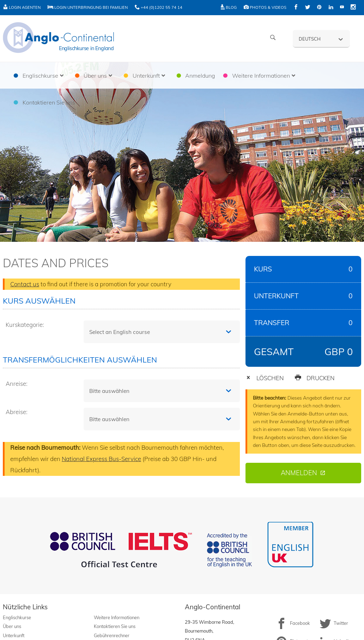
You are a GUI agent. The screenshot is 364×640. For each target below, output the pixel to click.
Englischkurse (17, 617)
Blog (229, 7)
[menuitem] (321, 38)
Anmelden (299, 473)
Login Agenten (22, 7)
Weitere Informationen (117, 617)
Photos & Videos (265, 7)
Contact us (25, 284)
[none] (321, 38)
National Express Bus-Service (101, 459)
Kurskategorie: (25, 325)
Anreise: (17, 384)
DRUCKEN (314, 378)
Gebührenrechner (112, 635)
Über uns (12, 626)
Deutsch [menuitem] (310, 39)
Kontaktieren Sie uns (115, 626)
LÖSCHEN (265, 378)
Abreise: (17, 412)
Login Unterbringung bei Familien (88, 7)
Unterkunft (14, 635)
